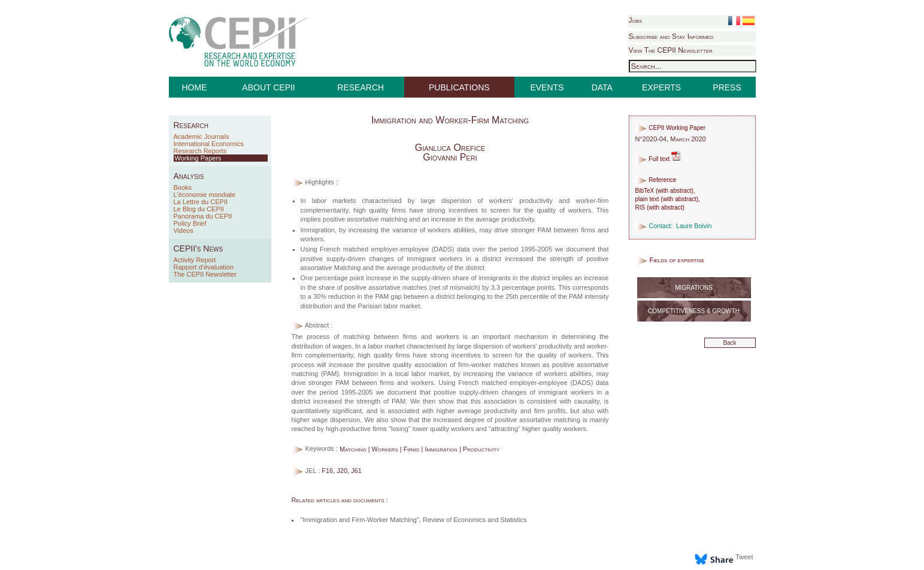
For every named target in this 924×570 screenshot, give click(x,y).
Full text (658, 159)
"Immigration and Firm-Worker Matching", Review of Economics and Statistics (414, 520)
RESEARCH (360, 87)
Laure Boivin (694, 226)
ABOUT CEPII (268, 87)
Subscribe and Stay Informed (671, 37)
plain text (647, 199)
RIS (640, 207)
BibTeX (645, 191)
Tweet (744, 557)
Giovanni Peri (450, 157)
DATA (602, 87)
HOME (194, 87)
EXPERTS (661, 87)
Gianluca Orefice (450, 148)
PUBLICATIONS (459, 87)
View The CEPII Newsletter (671, 50)
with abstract (674, 191)
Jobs (636, 20)
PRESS (727, 87)
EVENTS (547, 87)
